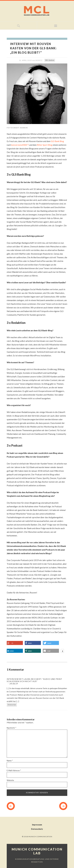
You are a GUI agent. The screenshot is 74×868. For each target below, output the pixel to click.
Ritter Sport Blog (45, 145)
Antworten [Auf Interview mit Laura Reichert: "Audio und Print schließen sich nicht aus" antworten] (12, 705)
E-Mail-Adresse (14, 770)
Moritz (39, 60)
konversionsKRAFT (20, 145)
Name (10, 761)
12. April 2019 (25, 60)
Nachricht (12, 728)
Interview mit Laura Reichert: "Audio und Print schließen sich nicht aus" (34, 680)
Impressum (37, 825)
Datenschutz (37, 829)
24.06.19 (13, 684)
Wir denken (50, 60)
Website (10, 780)
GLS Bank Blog (57, 141)
